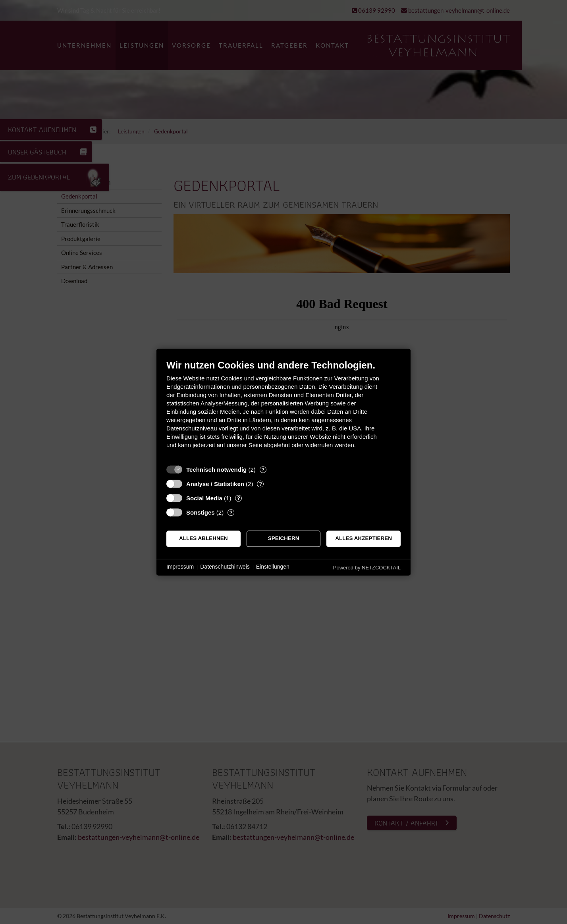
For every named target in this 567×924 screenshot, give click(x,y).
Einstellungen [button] (273, 567)
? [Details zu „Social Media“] (239, 498)
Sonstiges (201, 512)
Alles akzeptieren (364, 539)
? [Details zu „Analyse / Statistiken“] (260, 484)
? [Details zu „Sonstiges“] (231, 512)
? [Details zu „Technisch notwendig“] (263, 470)
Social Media (204, 498)
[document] (283, 410)
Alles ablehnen (203, 539)
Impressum (180, 567)
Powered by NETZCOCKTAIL (367, 568)
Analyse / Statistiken (215, 484)
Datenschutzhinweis (225, 567)
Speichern (284, 539)
